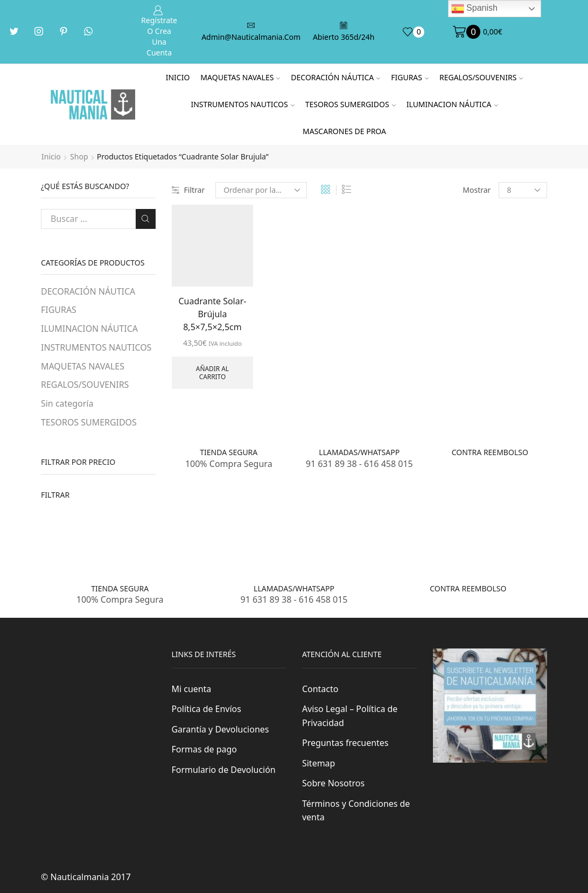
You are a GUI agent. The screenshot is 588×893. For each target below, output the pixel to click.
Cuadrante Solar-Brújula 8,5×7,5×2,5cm (212, 314)
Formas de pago (204, 749)
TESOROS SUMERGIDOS (351, 104)
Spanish (474, 9)
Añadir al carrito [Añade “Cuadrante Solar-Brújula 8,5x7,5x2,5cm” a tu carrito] (212, 372)
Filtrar (188, 190)
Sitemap (318, 763)
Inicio (178, 77)
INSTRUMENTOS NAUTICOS (242, 104)
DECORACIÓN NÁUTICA (335, 77)
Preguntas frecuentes (345, 743)
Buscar (146, 219)
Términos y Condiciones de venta (356, 811)
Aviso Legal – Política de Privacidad (350, 716)
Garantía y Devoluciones (220, 729)
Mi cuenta (192, 689)
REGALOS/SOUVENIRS (481, 77)
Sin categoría (67, 403)
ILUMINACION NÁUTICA (452, 104)
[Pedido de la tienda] (261, 190)
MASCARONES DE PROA (344, 131)
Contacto (320, 689)
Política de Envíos (206, 709)
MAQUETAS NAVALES (240, 77)
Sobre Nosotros (333, 783)
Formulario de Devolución (224, 770)
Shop (79, 156)
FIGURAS (410, 77)
